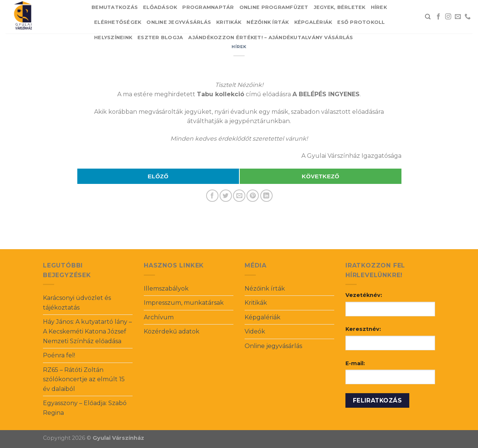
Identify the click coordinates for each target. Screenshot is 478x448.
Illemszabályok (166, 289)
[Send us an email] (458, 17)
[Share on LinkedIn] (266, 196)
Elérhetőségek (118, 22)
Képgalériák (313, 22)
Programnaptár (208, 7)
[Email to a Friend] (239, 196)
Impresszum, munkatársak (184, 303)
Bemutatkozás (115, 7)
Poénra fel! (59, 355)
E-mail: (355, 363)
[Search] (428, 17)
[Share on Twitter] (226, 196)
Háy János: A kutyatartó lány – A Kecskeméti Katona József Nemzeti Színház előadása (87, 331)
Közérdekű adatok (172, 331)
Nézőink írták (268, 22)
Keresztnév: (363, 329)
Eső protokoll (361, 22)
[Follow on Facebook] (438, 17)
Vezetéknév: (364, 295)
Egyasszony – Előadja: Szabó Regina (85, 408)
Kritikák (229, 22)
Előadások (160, 7)
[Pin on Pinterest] (253, 196)
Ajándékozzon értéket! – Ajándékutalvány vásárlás (271, 37)
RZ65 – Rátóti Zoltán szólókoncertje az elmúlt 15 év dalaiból (84, 379)
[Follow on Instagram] (448, 17)
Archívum (159, 317)
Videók (255, 331)
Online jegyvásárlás (179, 22)
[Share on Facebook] (212, 196)
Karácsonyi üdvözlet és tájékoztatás (77, 303)
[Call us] (468, 17)
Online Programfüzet (274, 7)
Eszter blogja (160, 37)
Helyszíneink (113, 37)
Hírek (379, 7)
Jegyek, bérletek (340, 7)
